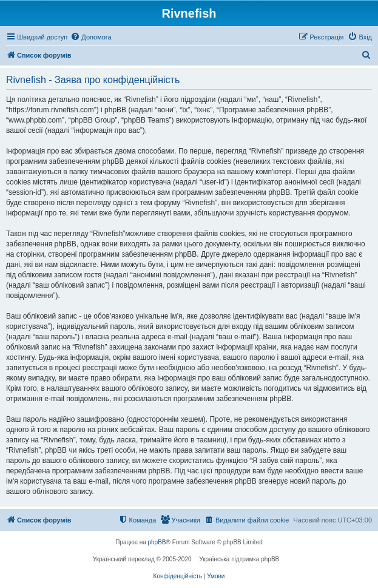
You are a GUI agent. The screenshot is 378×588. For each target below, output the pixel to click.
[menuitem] (91, 37)
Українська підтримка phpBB (239, 559)
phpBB (157, 542)
